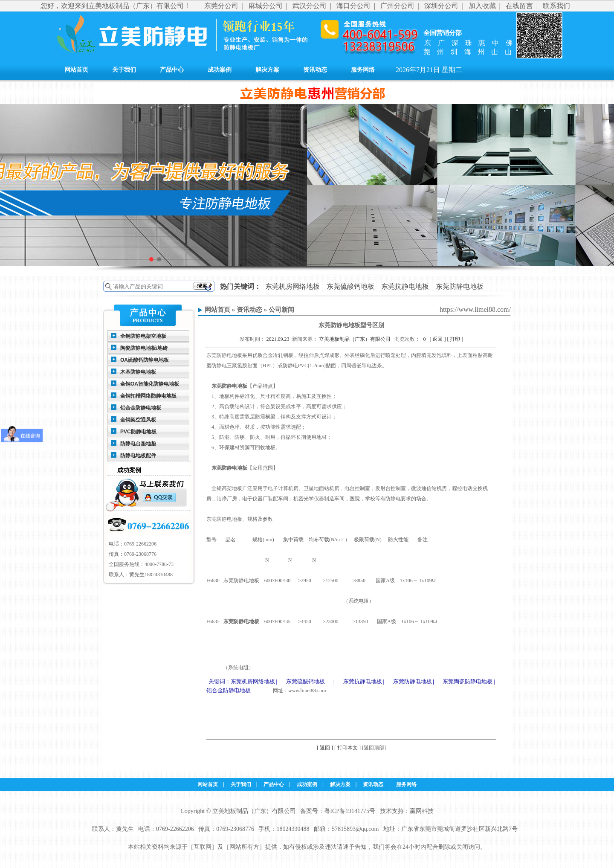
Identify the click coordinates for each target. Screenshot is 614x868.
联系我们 (556, 6)
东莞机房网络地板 (293, 286)
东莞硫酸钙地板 (350, 286)
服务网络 (363, 70)
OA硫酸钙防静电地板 (145, 360)
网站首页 (76, 70)
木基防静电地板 (138, 372)
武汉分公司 (310, 6)
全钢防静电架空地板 (143, 336)
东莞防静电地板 (460, 286)
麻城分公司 (266, 6)
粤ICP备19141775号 (350, 811)
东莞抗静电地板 (405, 286)
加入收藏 (482, 6)
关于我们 (124, 70)
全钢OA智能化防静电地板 (150, 384)
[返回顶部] (374, 748)
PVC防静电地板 (138, 432)
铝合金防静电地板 (141, 408)
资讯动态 (315, 70)
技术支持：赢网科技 (407, 811)
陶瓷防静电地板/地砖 (144, 348)
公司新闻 (281, 310)
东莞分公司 (221, 6)
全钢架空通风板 (138, 420)
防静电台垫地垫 (138, 444)
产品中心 (172, 70)
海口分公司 (353, 6)
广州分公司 (397, 6)
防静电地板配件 (138, 456)
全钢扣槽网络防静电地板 (148, 396)
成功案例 (220, 70)
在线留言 (519, 6)
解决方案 (267, 70)
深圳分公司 (441, 6)
